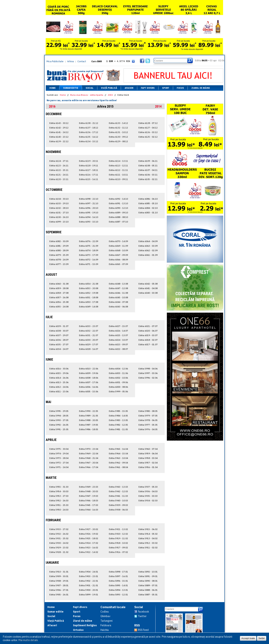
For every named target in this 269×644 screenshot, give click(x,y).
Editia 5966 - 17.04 (89, 467)
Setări (262, 638)
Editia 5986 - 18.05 (89, 429)
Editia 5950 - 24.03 (59, 510)
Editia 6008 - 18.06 (89, 378)
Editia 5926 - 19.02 (89, 534)
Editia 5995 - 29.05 (59, 411)
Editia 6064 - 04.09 (148, 241)
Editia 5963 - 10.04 (118, 458)
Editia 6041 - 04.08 (148, 288)
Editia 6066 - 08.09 (118, 260)
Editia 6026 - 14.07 (118, 331)
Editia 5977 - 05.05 (148, 425)
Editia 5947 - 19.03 (89, 496)
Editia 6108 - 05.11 (148, 165)
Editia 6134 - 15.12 (89, 141)
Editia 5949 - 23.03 (89, 487)
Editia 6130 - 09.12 (118, 137)
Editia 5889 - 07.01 (148, 585)
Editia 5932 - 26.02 (59, 534)
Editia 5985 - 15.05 (118, 411)
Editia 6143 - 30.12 (59, 123)
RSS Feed (143, 630)
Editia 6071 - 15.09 (89, 264)
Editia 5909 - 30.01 (59, 576)
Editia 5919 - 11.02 (118, 538)
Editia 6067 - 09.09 (118, 255)
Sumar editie (71, 88)
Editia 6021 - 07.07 (148, 326)
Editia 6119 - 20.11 (89, 161)
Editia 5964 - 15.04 (118, 453)
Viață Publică (109, 88)
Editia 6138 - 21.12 (89, 123)
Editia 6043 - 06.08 (118, 307)
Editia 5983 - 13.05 (118, 420)
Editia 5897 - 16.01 (118, 576)
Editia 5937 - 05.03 (148, 487)
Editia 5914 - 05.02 (148, 534)
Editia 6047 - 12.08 (118, 288)
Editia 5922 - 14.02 (89, 552)
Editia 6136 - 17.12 (89, 132)
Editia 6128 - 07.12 (148, 123)
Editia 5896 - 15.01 (118, 581)
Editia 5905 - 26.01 (59, 595)
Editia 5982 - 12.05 (118, 425)
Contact (82, 61)
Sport (166, 88)
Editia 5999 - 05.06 (118, 391)
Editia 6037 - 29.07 (59, 335)
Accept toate (248, 638)
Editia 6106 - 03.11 (148, 175)
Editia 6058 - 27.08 (59, 293)
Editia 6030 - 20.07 (89, 340)
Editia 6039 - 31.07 (59, 326)
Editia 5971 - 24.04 (59, 467)
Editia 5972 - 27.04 (59, 463)
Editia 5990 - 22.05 (89, 411)
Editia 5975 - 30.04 (59, 449)
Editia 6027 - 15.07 (118, 326)
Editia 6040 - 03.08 (148, 293)
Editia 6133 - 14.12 (118, 123)
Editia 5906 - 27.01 (59, 590)
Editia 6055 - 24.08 (59, 307)
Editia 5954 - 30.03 (59, 491)
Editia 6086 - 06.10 (148, 199)
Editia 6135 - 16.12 (89, 137)
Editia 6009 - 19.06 (89, 373)
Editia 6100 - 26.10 (59, 217)
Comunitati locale (113, 607)
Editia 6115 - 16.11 (89, 179)
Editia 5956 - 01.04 (148, 467)
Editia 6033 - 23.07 (89, 326)
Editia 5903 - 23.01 (89, 576)
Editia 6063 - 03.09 (148, 246)
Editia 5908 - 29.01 (59, 581)
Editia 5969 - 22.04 (89, 453)
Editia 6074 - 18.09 (89, 250)
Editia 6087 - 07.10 (118, 222)
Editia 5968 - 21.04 (89, 458)
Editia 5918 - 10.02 (118, 543)
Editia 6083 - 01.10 (148, 213)
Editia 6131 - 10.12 (118, 132)
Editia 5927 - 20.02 (89, 529)
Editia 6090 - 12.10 (118, 208)
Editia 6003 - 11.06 (118, 373)
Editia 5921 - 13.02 (118, 529)
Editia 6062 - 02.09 (148, 250)
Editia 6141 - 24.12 (59, 132)
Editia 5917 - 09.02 (118, 547)
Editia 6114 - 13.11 (118, 161)
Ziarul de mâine (201, 88)
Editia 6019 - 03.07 (148, 335)
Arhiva (70, 61)
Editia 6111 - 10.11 (118, 175)
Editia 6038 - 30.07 (59, 331)
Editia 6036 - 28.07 (59, 340)
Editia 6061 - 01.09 (148, 255)
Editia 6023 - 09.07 (118, 344)
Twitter (142, 616)
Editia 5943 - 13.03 (118, 487)
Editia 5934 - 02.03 (148, 500)
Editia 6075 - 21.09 (89, 246)
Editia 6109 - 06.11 (148, 161)
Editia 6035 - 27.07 (59, 344)
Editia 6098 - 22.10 (89, 199)
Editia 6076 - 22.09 (89, 241)
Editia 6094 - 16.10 (89, 217)
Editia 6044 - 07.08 (118, 302)
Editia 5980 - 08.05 (148, 411)
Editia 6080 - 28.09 (59, 250)
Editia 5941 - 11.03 (118, 496)
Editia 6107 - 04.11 (148, 170)
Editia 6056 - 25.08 (59, 302)
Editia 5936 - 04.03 (148, 491)
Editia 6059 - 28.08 (59, 288)
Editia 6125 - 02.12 (148, 137)
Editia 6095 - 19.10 (89, 213)
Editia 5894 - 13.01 (118, 590)
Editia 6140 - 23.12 (59, 137)
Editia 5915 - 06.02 (148, 529)
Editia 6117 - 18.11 (89, 170)
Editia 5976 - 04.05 (148, 429)
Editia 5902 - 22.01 (89, 581)
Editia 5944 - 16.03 (89, 510)
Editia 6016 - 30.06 (59, 369)
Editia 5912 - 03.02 (148, 543)
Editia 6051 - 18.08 (89, 297)
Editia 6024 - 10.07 (118, 340)
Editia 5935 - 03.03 (148, 496)
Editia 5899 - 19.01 (89, 595)
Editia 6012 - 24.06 (59, 387)
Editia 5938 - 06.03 (118, 510)
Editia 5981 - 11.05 (118, 429)
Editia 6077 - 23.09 (59, 264)
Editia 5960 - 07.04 (148, 449)
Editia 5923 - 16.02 (89, 547)
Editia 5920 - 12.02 (118, 534)
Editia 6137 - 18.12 (89, 128)
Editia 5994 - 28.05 (59, 416)
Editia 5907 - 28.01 (59, 585)
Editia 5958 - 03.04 (148, 458)
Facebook (143, 612)
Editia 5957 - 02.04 (148, 463)
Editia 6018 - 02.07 (148, 340)
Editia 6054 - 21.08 (89, 284)
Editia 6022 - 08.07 (118, 349)
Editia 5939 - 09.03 (118, 505)
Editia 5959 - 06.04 (148, 453)
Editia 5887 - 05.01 (148, 595)
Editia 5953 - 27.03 (59, 496)
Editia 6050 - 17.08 (89, 302)
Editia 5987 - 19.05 (89, 425)
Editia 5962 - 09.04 (118, 463)
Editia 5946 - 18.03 (89, 500)
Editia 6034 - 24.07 (59, 349)
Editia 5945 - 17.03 (89, 505)
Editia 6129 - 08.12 (118, 141)
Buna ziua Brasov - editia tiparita (87, 95)
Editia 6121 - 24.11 (59, 175)
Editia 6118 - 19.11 (89, 165)
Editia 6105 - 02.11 (148, 179)
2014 (158, 106)
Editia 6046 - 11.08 (118, 293)
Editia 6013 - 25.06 (59, 382)
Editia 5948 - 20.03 (89, 491)
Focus (180, 88)
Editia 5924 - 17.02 (89, 543)
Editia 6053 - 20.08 (89, 288)
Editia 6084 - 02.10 (148, 208)
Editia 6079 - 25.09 (59, 255)
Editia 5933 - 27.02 (59, 529)
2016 (52, 106)
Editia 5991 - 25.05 (59, 429)
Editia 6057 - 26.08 (59, 297)
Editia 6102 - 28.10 (59, 208)
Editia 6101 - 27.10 (59, 213)
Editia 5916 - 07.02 (118, 552)
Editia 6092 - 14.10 (118, 199)
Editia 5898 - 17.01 (118, 572)
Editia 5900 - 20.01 (89, 590)
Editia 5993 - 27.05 (59, 420)
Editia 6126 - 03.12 (148, 132)
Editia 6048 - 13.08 (118, 284)
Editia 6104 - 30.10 (59, 199)
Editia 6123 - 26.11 (59, 165)
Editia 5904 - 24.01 (89, 572)
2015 (110, 95)
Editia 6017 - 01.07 (148, 344)
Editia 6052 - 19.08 (89, 293)
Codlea (105, 612)
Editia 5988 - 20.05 (89, 420)
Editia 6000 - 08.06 (118, 387)
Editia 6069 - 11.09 (118, 246)
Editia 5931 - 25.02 (59, 538)
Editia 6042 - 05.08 (148, 284)
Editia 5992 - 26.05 (59, 425)
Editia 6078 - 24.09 (59, 260)
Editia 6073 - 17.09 (89, 255)
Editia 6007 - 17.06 (89, 382)
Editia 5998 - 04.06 (148, 369)
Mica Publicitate (55, 61)
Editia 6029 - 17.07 (89, 344)
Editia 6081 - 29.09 (59, 246)
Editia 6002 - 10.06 (118, 378)
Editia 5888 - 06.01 (148, 590)
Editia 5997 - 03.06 (148, 373)
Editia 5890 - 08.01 (148, 581)
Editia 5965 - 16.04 (118, 449)
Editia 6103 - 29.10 (59, 203)
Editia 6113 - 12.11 (118, 165)
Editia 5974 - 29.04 (59, 453)
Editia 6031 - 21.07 (89, 335)
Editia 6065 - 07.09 (118, 264)
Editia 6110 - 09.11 (118, 179)
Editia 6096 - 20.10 (89, 208)
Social (90, 88)
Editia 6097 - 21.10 (89, 203)
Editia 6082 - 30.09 (59, 241)
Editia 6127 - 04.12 (148, 128)
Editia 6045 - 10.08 (118, 297)
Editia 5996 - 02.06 (148, 378)
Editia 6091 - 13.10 (118, 203)
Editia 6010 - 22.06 (89, 369)
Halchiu (105, 630)
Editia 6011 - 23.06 (59, 391)
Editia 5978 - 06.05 (148, 420)
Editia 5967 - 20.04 (89, 463)
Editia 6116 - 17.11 (89, 175)
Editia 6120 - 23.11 (59, 179)
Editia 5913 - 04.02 (148, 538)
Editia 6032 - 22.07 (89, 331)
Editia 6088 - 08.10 (118, 217)
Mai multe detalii (28, 640)
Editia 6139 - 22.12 (59, 141)
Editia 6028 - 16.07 (89, 349)
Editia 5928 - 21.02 (59, 552)
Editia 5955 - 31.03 (59, 487)
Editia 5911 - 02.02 (148, 547)
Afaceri (129, 88)
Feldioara (106, 625)
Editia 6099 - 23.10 (59, 222)
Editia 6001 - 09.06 (118, 382)
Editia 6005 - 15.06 (89, 391)
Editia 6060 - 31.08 (59, 284)
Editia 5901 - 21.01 (89, 585)
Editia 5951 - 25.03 (59, 505)
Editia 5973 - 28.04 (59, 458)
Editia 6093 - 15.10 (89, 222)
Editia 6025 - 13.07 (118, 335)
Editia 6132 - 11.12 (118, 128)
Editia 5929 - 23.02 (59, 547)
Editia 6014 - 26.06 (59, 378)
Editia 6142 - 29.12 (59, 128)
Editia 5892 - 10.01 (148, 572)
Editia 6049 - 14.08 (89, 307)
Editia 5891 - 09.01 (148, 576)
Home (53, 88)
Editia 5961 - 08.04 (118, 467)
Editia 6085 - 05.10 (148, 203)
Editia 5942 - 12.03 (118, 491)
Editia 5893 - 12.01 (118, 595)
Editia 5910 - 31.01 (59, 572)
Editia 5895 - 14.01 (118, 585)
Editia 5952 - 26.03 (59, 500)
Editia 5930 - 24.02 (59, 543)
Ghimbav (105, 616)
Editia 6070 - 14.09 (118, 241)
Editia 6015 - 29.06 (59, 373)
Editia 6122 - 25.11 (59, 170)
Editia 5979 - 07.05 (148, 416)
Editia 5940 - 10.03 (118, 500)
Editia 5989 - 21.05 (89, 416)
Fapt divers (148, 88)
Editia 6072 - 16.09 (89, 260)
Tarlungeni (107, 621)
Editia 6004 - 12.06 (118, 369)
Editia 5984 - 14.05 (118, 416)
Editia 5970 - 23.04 (89, 449)
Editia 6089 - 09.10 (118, 213)
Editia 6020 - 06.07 (148, 331)
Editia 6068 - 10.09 (118, 250)
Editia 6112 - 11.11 (118, 170)
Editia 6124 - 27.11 (59, 161)
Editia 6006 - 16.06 (89, 387)
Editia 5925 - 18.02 (89, 538)
